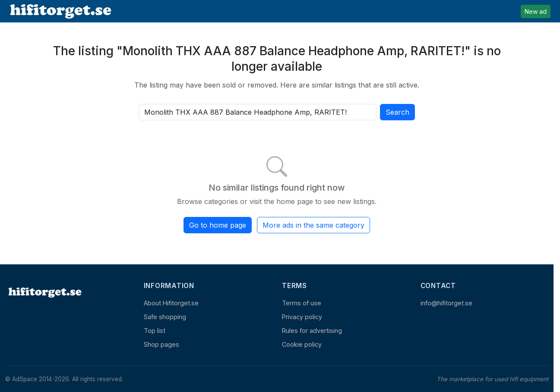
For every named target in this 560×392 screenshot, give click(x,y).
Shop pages (161, 344)
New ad (536, 11)
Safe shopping (165, 317)
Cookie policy (302, 344)
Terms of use (302, 303)
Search (397, 112)
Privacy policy (302, 317)
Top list (155, 331)
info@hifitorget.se (446, 303)
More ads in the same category (313, 225)
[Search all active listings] (258, 112)
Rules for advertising (312, 331)
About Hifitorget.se (171, 303)
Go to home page (218, 225)
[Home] (44, 292)
